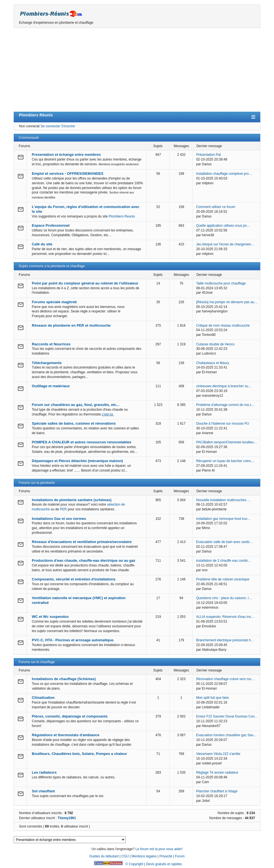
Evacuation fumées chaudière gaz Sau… (226, 735)
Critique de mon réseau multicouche (223, 326)
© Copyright (134, 864)
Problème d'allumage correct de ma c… (225, 405)
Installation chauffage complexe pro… (224, 174)
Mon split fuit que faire (212, 698)
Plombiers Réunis (36, 115)
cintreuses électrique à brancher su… (224, 386)
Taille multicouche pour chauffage (221, 283)
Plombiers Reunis (122, 216)
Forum (180, 856)
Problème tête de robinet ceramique (223, 579)
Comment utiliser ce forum (216, 207)
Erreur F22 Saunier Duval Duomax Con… (227, 716)
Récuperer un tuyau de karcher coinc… (225, 461)
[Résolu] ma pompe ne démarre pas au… (227, 302)
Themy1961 (67, 818)
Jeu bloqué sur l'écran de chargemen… (225, 244)
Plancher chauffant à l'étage (217, 791)
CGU (125, 856)
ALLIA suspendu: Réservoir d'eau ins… (225, 617)
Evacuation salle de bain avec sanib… (224, 542)
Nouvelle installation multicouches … (223, 500)
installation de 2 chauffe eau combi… (224, 561)
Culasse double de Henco (215, 344)
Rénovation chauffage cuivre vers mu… (225, 679)
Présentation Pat (209, 155)
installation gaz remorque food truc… (223, 519)
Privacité (166, 856)
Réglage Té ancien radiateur (217, 773)
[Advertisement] (137, 70)
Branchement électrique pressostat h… (225, 640)
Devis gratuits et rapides (164, 864)
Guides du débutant (104, 856)
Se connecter (51, 126)
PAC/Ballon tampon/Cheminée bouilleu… (227, 442)
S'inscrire (68, 126)
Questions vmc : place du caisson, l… (224, 598)
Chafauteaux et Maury (213, 363)
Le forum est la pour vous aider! (159, 849)
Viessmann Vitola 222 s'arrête (218, 754)
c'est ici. (108, 414)
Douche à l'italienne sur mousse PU (223, 424)
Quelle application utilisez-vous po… (223, 226)
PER (63, 509)
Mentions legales (144, 856)
